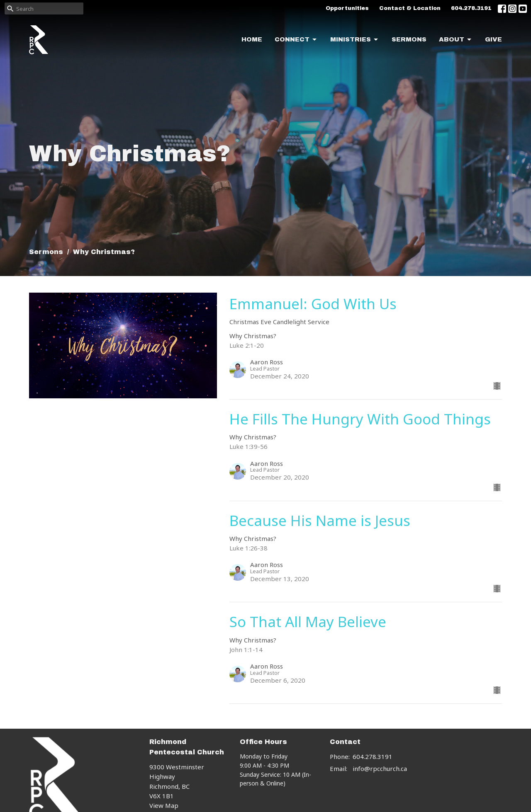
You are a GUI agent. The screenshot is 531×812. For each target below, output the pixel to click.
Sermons (409, 39)
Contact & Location (410, 8)
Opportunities (347, 8)
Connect (296, 40)
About (456, 40)
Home (252, 39)
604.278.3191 (471, 8)
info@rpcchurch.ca (380, 768)
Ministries (355, 40)
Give (493, 39)
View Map (164, 805)
